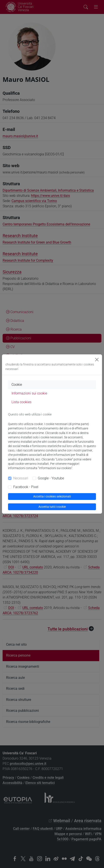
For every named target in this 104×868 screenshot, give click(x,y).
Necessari (21, 478)
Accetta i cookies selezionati (52, 496)
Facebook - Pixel (26, 487)
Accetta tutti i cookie (52, 507)
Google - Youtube (51, 478)
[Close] (97, 360)
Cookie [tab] (17, 385)
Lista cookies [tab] (21, 402)
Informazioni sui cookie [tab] (29, 393)
